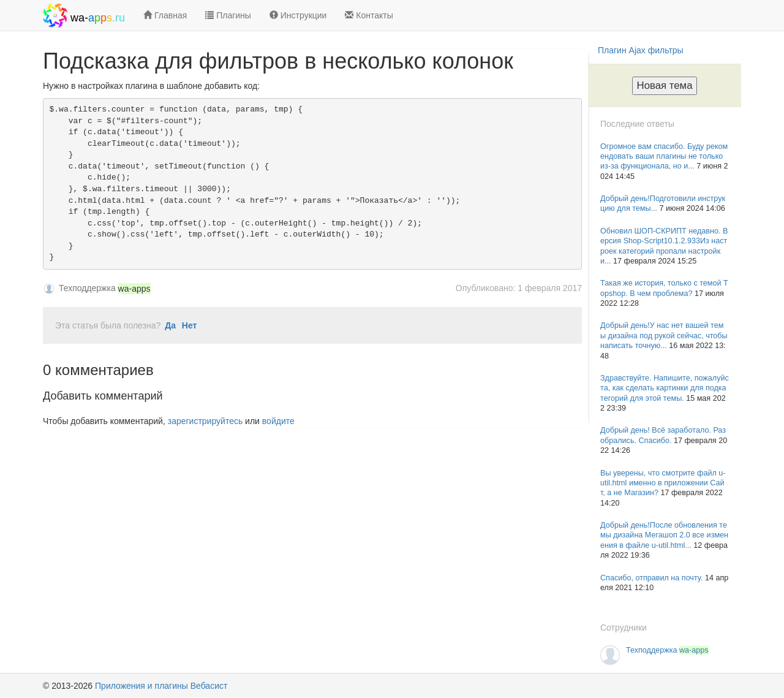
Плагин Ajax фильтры (641, 50)
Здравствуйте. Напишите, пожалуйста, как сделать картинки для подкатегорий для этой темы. (665, 388)
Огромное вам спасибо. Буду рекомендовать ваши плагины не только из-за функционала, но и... (664, 157)
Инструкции (298, 15)
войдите (278, 421)
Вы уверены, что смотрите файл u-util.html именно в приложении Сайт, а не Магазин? (663, 483)
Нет (190, 325)
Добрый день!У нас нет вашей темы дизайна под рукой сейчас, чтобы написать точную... (664, 336)
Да (170, 325)
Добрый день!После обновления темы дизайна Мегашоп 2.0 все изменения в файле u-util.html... (664, 535)
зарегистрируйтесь (205, 421)
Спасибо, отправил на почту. (653, 578)
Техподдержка (667, 650)
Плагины (228, 15)
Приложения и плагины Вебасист (161, 686)
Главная (165, 15)
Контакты (369, 15)
